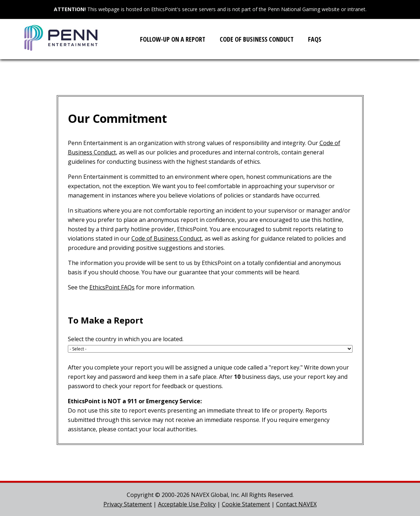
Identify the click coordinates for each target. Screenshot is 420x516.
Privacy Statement (128, 504)
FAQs (315, 39)
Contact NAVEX (296, 504)
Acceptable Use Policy (187, 504)
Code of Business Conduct (257, 39)
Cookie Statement (246, 504)
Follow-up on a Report (173, 39)
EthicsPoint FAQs (112, 287)
